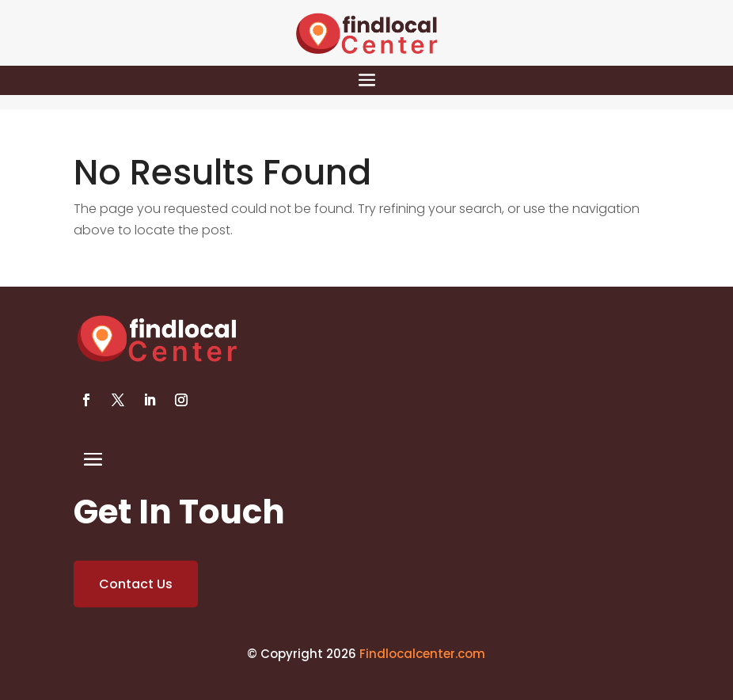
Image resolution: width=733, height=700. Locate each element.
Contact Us (136, 584)
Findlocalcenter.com (422, 654)
